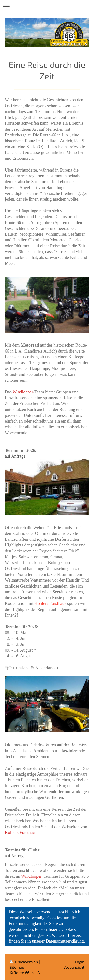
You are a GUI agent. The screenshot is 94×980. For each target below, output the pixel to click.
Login (80, 962)
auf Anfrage (15, 456)
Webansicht (74, 967)
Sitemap (17, 967)
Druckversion (24, 962)
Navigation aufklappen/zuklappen (47, 6)
